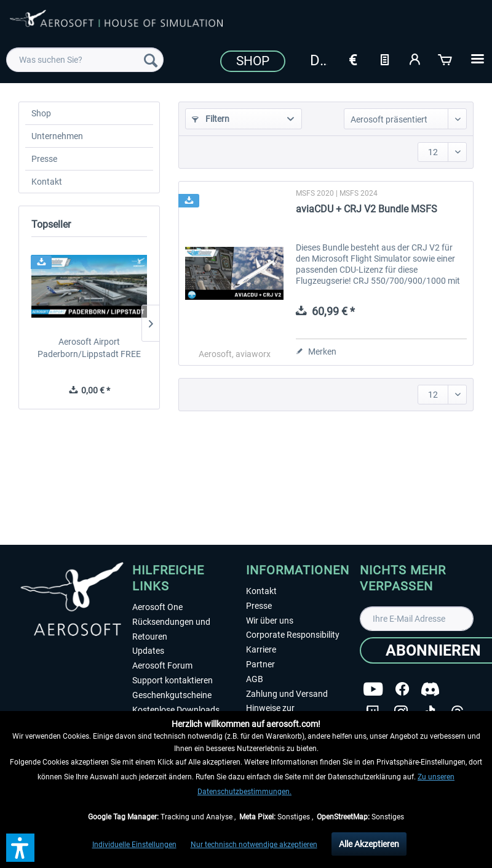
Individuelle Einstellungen (134, 845)
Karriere (261, 649)
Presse (44, 159)
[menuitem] (85, 60)
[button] (20, 848)
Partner (260, 664)
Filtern (211, 119)
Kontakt (47, 182)
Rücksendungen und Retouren (171, 629)
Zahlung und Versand (287, 694)
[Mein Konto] (415, 58)
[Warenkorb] (446, 58)
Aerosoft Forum (162, 665)
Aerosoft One (157, 607)
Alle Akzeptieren (369, 844)
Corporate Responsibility (293, 635)
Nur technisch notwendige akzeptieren (254, 845)
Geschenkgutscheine (172, 695)
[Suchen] (151, 60)
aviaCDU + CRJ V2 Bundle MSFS (367, 209)
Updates (148, 651)
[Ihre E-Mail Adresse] (417, 619)
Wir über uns (270, 621)
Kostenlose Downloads (176, 710)
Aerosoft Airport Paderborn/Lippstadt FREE (89, 348)
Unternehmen (57, 136)
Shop (253, 61)
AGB (255, 679)
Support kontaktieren (173, 680)
